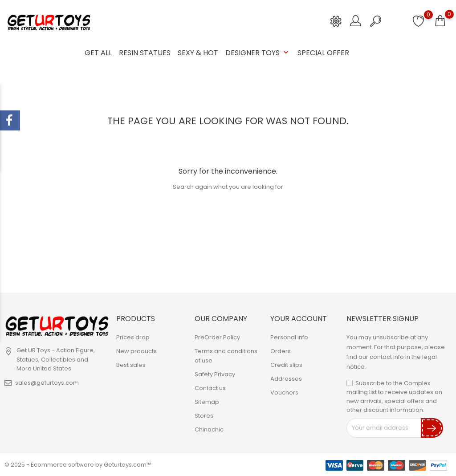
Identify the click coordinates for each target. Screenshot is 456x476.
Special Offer (323, 53)
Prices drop (133, 337)
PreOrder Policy (217, 337)
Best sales (131, 365)
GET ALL (98, 53)
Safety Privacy (215, 374)
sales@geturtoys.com (47, 383)
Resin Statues (145, 53)
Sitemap (207, 402)
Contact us (210, 388)
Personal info (289, 337)
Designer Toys (258, 53)
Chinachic (209, 429)
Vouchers (284, 393)
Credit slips (286, 365)
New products (136, 351)
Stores (204, 416)
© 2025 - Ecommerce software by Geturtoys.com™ (78, 465)
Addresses (286, 379)
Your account (299, 319)
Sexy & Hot (198, 53)
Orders (281, 351)
